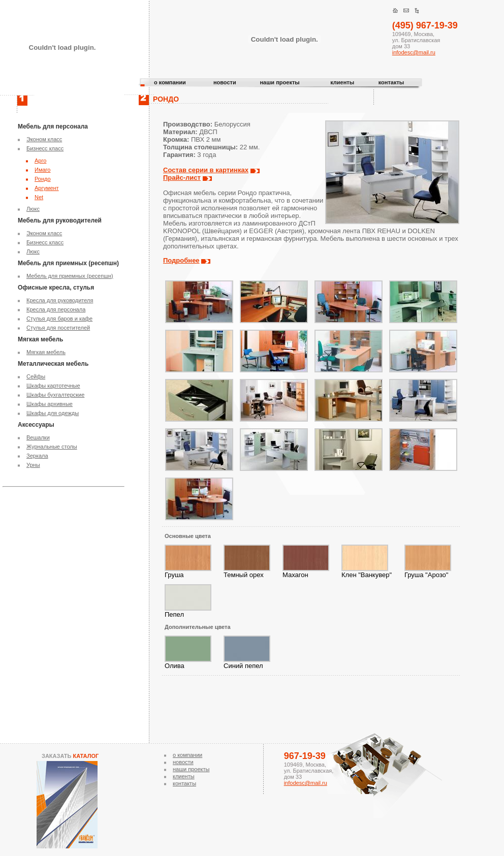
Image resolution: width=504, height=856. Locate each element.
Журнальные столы (52, 447)
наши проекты (279, 82)
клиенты (342, 82)
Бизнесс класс (45, 148)
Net (39, 197)
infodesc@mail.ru (414, 52)
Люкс (33, 209)
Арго (40, 161)
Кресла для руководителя (60, 300)
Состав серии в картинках (206, 170)
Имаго (42, 170)
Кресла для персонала (56, 309)
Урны (33, 465)
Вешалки (38, 437)
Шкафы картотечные (53, 386)
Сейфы (36, 376)
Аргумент (47, 188)
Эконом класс (44, 139)
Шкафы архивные (50, 404)
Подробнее (181, 260)
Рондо (43, 179)
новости (225, 82)
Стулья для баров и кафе (59, 319)
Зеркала (37, 456)
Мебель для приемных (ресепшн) (70, 276)
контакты (391, 82)
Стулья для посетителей (58, 328)
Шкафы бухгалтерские (55, 395)
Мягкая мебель (46, 352)
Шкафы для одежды (53, 413)
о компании (170, 82)
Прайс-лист (182, 178)
